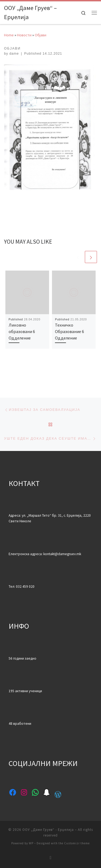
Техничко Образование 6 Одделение (69, 332)
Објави (41, 35)
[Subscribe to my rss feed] (51, 858)
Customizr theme (77, 843)
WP (31, 843)
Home (9, 35)
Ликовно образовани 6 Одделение (22, 332)
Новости (24, 35)
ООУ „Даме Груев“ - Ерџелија (48, 830)
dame (14, 54)
